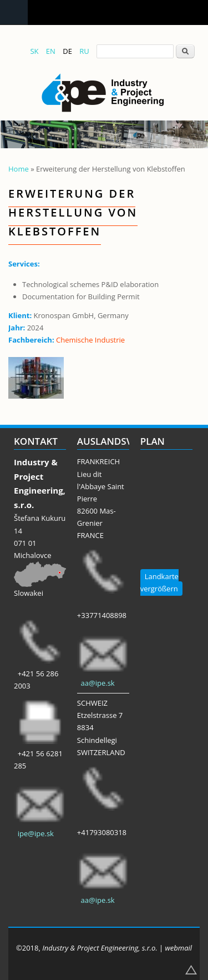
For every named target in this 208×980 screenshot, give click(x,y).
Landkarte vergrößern (159, 582)
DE (67, 51)
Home (19, 169)
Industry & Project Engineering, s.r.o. (100, 948)
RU (84, 51)
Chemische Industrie (90, 340)
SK (34, 51)
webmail (179, 948)
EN (51, 51)
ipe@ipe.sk (36, 833)
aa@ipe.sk (98, 683)
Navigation (14, 12)
